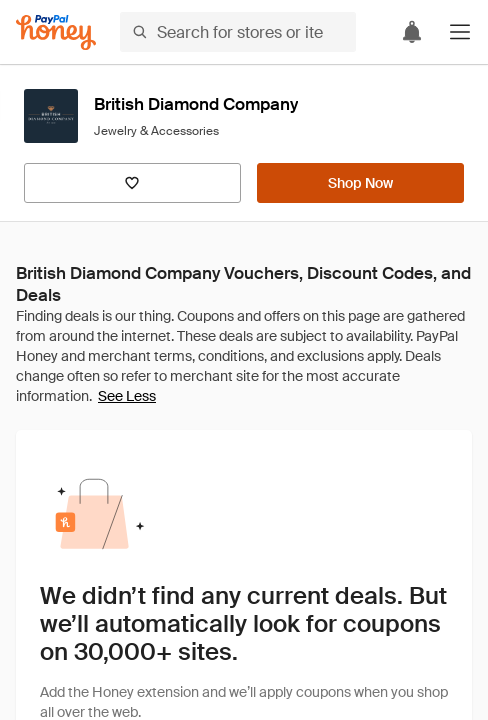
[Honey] (56, 32)
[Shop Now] (360, 183)
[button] (460, 32)
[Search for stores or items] (238, 32)
